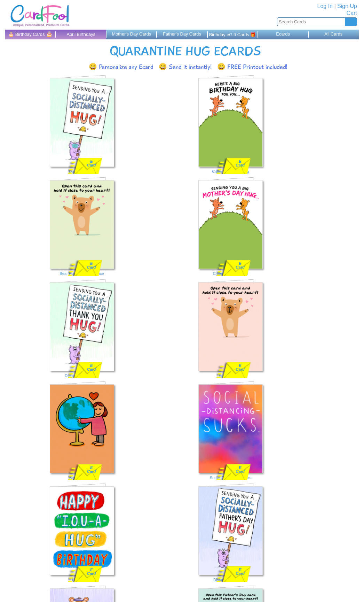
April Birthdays (81, 34)
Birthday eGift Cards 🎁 (233, 35)
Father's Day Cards (182, 34)
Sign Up (347, 6)
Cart (352, 13)
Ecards (283, 34)
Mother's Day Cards (131, 34)
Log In (325, 6)
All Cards (333, 34)
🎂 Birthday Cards (30, 34)
